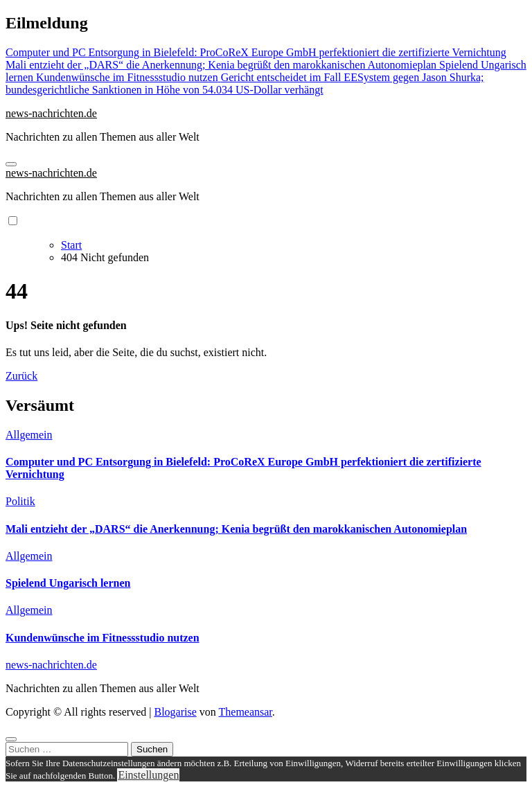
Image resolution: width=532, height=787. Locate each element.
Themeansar (246, 712)
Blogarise (175, 712)
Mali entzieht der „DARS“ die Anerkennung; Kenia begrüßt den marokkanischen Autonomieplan (236, 529)
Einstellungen (148, 775)
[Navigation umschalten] (11, 164)
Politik (20, 501)
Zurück (21, 376)
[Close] (11, 739)
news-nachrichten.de (51, 113)
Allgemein (29, 435)
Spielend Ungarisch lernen (68, 583)
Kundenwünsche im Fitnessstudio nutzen (103, 638)
